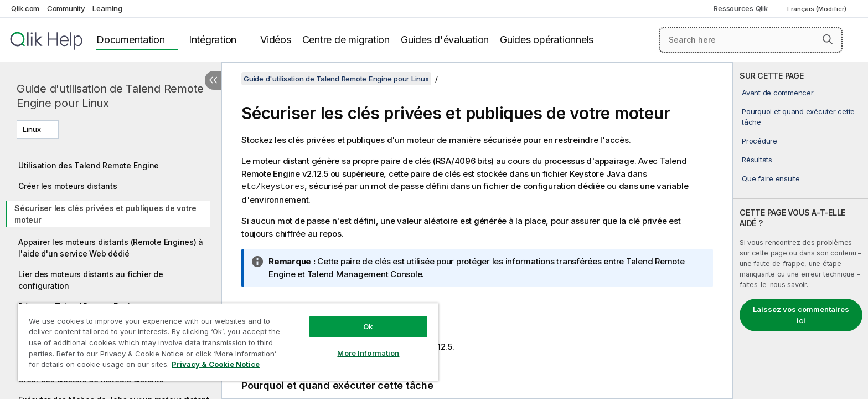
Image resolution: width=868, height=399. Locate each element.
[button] (828, 39)
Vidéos (276, 40)
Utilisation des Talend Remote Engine (89, 165)
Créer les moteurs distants (68, 186)
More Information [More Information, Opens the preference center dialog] (368, 353)
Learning (107, 8)
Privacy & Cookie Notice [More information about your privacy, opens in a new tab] (216, 364)
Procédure (759, 141)
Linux (32, 129)
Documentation (131, 40)
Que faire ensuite (771, 178)
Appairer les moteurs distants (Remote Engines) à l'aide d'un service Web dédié (111, 248)
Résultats (757, 160)
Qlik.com (25, 8)
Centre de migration (346, 40)
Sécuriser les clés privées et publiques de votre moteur (105, 214)
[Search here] (751, 40)
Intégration (213, 40)
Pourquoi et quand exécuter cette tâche (798, 116)
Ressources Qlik (740, 8)
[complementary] (800, 231)
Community (66, 8)
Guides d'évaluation (445, 40)
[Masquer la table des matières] (213, 80)
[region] (228, 342)
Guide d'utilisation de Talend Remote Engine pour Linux (110, 96)
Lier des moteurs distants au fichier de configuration (91, 280)
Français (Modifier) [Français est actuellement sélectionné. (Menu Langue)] (818, 9)
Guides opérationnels (547, 40)
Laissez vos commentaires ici (801, 315)
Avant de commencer (778, 93)
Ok (368, 326)
